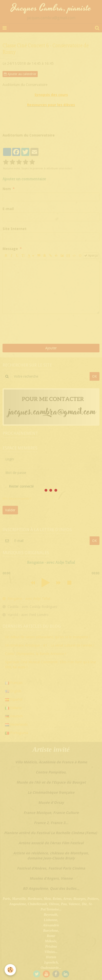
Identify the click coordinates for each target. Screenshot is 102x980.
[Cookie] (10, 970)
